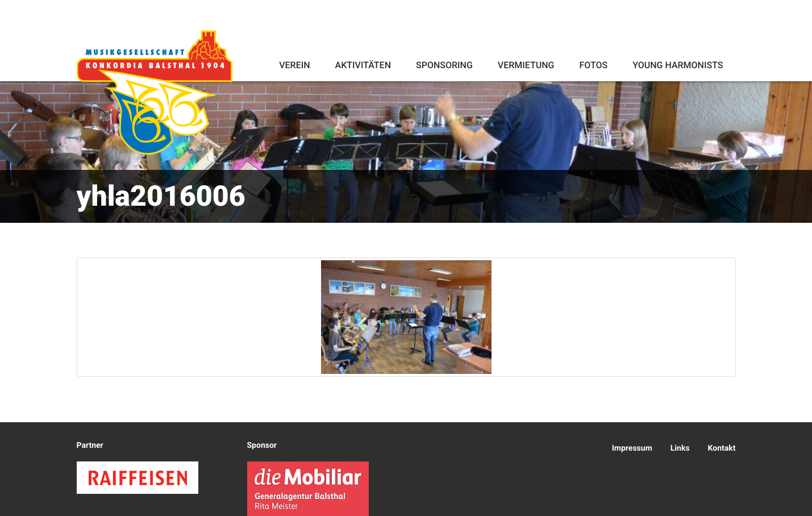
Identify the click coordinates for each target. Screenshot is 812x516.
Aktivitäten (363, 65)
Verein (294, 65)
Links (680, 448)
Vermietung (526, 65)
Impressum (632, 448)
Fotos (593, 65)
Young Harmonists (678, 65)
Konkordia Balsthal (155, 92)
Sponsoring (444, 65)
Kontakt (722, 448)
